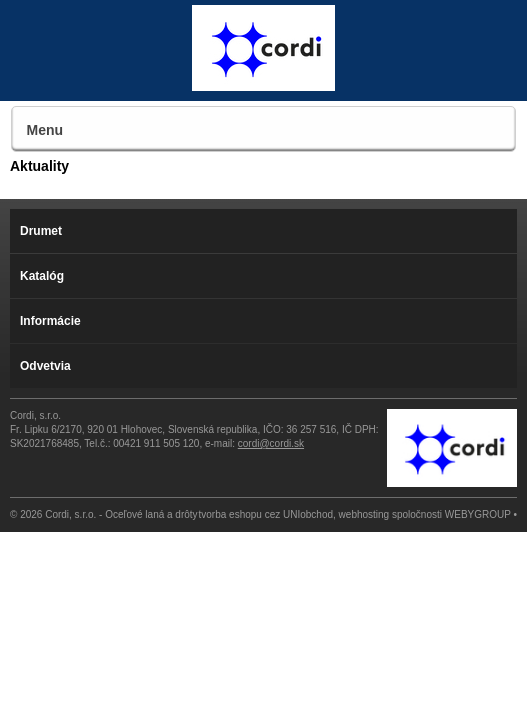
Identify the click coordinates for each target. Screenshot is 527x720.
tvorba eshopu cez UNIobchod (266, 514)
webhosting (364, 514)
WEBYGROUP (478, 514)
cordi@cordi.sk (271, 443)
